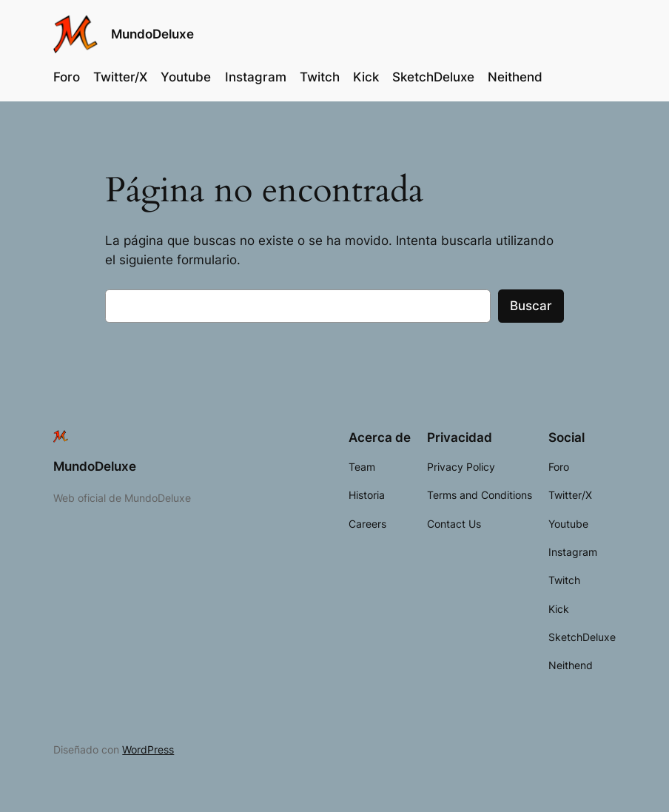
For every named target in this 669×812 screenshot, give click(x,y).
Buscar (531, 306)
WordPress (148, 749)
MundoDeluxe (152, 34)
